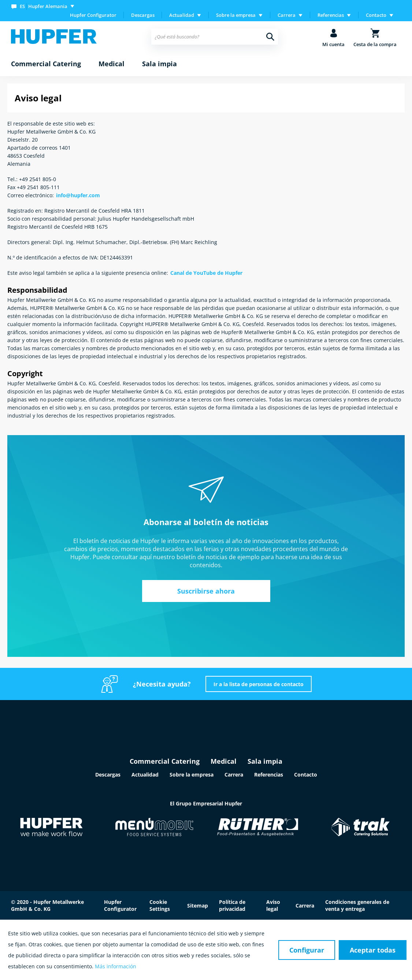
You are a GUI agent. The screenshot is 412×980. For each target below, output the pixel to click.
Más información (116, 966)
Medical (224, 761)
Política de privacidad (232, 905)
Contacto (306, 775)
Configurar (307, 950)
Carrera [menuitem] (287, 15)
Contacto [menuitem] (376, 15)
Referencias (269, 775)
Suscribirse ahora (206, 591)
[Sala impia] (159, 64)
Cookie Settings (160, 905)
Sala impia (265, 761)
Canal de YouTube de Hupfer (206, 273)
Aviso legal (273, 905)
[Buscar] (270, 37)
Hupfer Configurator (93, 15)
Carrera (234, 775)
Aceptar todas (373, 950)
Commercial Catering (165, 761)
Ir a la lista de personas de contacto (259, 684)
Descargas (143, 15)
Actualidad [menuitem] (182, 15)
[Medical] (112, 64)
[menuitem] (44, 6)
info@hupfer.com (78, 195)
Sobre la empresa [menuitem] (236, 15)
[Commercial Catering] (46, 64)
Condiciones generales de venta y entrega (357, 905)
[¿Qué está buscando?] (215, 37)
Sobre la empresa (192, 775)
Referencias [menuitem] (331, 15)
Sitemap (198, 906)
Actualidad (145, 775)
